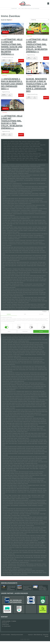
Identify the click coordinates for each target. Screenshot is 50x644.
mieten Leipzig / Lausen (33, 370)
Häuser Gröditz (16, 217)
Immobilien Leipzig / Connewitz (23, 302)
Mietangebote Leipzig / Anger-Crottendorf (22, 276)
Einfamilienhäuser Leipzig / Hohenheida (37, 351)
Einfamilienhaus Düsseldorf (34, 195)
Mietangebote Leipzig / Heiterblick (18, 336)
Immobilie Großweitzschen (42, 212)
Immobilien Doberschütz (7, 185)
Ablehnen (9, 331)
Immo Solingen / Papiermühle (41, 536)
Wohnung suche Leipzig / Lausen (31, 368)
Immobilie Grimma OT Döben (8, 207)
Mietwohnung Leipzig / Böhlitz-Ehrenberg (10, 291)
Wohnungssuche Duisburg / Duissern (9, 190)
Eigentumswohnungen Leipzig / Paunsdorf (10, 457)
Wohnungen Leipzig (14, 249)
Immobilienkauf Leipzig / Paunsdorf (31, 463)
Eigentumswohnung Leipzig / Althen (23, 262)
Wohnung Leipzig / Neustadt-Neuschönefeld (39, 452)
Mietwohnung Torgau (29, 556)
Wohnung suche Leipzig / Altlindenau (39, 271)
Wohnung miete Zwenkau (7, 572)
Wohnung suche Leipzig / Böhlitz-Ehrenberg (14, 292)
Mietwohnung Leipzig (6, 249)
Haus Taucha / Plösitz (15, 551)
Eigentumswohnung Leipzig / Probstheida (26, 472)
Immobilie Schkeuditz (21, 525)
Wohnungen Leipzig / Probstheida (9, 474)
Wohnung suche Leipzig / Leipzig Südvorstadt (15, 378)
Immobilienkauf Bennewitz (15, 167)
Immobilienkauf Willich (7, 562)
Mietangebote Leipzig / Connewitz (18, 297)
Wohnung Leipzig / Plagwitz (24, 468)
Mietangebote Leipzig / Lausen (16, 366)
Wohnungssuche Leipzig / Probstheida (36, 474)
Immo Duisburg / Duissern (7, 187)
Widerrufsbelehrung (38, 635)
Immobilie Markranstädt (15, 512)
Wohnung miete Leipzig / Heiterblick (25, 338)
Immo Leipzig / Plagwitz (7, 465)
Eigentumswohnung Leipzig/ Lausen (23, 489)
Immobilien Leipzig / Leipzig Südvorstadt (17, 381)
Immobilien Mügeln (36, 514)
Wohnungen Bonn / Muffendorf (13, 170)
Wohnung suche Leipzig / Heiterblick (38, 338)
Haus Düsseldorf (21, 194)
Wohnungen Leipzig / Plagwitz (8, 467)
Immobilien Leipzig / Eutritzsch (23, 309)
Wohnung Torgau (37, 557)
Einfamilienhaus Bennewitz (25, 167)
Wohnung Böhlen (37, 180)
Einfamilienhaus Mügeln (16, 515)
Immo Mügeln (5, 514)
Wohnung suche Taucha (39, 544)
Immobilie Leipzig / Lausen (42, 370)
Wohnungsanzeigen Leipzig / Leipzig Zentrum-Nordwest (25, 405)
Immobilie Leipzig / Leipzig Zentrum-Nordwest (34, 406)
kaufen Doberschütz (33, 183)
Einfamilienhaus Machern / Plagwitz (9, 499)
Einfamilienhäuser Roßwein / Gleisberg (36, 520)
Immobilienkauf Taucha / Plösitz (28, 552)
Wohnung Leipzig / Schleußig (35, 482)
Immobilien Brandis (36, 175)
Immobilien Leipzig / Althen (31, 266)
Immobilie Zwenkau (16, 574)
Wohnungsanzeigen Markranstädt (31, 510)
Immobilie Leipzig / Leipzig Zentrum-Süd (11, 417)
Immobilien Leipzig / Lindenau (22, 432)
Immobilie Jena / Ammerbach (33, 237)
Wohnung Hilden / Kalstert (24, 224)
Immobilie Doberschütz (41, 183)
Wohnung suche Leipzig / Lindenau (37, 428)
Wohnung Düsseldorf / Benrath (23, 202)
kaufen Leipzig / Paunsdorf (33, 462)
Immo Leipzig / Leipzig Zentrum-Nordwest (10, 400)
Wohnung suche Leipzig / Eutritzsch (37, 306)
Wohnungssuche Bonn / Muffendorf (9, 172)
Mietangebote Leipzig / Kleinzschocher (21, 358)
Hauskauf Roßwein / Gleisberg (41, 519)
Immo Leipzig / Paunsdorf (37, 457)
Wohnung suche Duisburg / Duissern (38, 188)
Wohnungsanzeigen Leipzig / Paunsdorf (10, 462)
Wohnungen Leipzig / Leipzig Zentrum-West (32, 420)
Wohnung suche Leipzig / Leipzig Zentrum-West (22, 422)
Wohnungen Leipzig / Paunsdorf (41, 458)
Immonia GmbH (20, 635)
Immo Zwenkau (5, 571)
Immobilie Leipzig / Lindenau (11, 432)
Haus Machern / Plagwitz (16, 495)
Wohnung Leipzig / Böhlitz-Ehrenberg (19, 294)
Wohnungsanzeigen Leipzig (16, 251)
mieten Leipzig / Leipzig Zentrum (25, 388)
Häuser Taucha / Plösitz (23, 551)
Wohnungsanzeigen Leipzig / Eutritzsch (23, 308)
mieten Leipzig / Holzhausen (8, 354)
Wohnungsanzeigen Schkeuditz (39, 524)
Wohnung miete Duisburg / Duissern (25, 188)
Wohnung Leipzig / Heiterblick (36, 339)
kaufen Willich (21, 561)
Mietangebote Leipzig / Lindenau (18, 427)
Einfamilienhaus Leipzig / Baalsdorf (37, 286)
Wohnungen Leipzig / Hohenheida (14, 344)
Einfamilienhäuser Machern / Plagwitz (22, 499)
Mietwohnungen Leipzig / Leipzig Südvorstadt (39, 375)
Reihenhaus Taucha (22, 544)
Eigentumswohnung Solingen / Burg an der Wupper (31, 527)
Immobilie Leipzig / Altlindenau (13, 274)
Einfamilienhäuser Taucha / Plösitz (9, 554)
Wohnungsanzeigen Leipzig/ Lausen (36, 490)
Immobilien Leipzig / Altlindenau (24, 274)
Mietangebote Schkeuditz (14, 522)
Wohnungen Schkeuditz (43, 522)
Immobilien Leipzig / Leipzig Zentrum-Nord (31, 398)
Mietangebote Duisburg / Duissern (19, 187)
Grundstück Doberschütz (17, 183)
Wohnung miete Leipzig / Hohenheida (27, 344)
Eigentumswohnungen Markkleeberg (9, 500)
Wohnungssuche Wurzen (22, 566)
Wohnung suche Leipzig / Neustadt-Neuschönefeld (26, 450)
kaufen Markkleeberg (6, 505)
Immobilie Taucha (12, 547)
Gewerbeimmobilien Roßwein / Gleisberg (10, 517)
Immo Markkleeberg (32, 500)
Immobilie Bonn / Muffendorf (12, 173)
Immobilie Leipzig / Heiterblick (12, 341)
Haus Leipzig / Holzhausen (30, 353)
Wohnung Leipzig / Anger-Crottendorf (19, 281)
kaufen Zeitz (9, 569)
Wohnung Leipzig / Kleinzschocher (14, 363)
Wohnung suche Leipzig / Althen (11, 264)
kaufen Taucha (43, 546)
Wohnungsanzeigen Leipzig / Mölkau (37, 442)
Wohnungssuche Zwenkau (27, 572)
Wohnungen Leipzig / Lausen (8, 368)
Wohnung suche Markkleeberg (8, 504)
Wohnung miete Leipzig (30, 249)
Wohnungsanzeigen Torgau (28, 557)
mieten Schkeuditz (14, 525)
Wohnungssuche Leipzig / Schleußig (9, 482)
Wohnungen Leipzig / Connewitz (12, 299)
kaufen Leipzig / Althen (12, 266)
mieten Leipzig (5, 252)
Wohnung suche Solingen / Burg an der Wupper (35, 529)
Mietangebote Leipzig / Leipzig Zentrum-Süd (24, 410)
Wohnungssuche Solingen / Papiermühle (38, 537)
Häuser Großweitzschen (24, 212)
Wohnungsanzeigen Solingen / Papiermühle (10, 539)
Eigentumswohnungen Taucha (8, 542)
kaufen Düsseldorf (35, 194)
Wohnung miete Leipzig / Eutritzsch (24, 306)
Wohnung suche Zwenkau (17, 572)
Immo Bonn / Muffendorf (7, 168)
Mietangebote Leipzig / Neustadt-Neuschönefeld (26, 447)
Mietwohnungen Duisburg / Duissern (32, 187)
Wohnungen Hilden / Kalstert (8, 222)
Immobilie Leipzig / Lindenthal (12, 438)
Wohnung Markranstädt (42, 510)
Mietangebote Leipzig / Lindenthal (18, 433)
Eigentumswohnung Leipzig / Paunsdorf (25, 457)
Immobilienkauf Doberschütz (17, 185)
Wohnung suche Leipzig (39, 249)
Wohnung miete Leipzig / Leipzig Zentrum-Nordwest (12, 403)
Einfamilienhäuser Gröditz (25, 219)
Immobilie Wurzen (9, 567)
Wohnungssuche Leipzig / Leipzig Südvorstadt (32, 378)
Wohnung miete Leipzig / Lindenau (24, 428)
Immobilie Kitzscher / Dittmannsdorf (15, 242)
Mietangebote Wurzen (12, 564)
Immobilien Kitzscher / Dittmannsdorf (28, 242)
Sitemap (47, 636)
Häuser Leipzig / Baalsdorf (38, 284)
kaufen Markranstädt (6, 512)
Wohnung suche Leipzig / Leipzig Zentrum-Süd (16, 413)
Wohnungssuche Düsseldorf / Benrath (36, 200)
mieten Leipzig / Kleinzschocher (26, 363)
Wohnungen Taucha (14, 544)
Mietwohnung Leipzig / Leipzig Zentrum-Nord (16, 393)
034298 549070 (14, 8)
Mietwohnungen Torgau (20, 556)
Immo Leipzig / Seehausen (22, 485)
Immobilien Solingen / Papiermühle (17, 541)
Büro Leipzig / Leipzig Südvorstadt (9, 373)
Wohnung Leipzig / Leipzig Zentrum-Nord (31, 396)
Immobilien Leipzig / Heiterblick (23, 341)
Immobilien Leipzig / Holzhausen (30, 354)
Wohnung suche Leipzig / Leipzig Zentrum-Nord (22, 395)
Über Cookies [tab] (41, 314)
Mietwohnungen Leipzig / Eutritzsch (31, 304)
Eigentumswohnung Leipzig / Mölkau (23, 440)
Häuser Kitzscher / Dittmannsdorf (32, 240)
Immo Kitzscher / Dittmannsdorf (8, 240)
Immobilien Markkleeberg (32, 505)
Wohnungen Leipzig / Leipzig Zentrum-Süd (28, 411)
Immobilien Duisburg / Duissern (27, 192)
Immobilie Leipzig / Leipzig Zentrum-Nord (15, 398)
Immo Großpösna (6, 209)
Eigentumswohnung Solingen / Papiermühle (27, 536)
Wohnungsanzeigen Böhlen (29, 180)
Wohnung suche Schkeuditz (18, 524)
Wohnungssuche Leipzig (7, 251)
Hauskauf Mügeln (43, 514)
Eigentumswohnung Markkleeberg (22, 500)
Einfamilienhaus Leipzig (35, 252)
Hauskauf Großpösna (6, 210)
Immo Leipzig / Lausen (7, 366)
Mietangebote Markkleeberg (41, 500)
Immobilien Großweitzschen (7, 214)
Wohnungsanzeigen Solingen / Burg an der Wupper (29, 531)
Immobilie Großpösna (34, 209)
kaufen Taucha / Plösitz (32, 551)
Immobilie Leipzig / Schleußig (11, 484)
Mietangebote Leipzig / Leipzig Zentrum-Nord (24, 391)
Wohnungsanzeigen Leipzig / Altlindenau (23, 272)
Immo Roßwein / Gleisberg (22, 517)
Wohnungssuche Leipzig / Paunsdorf (35, 460)
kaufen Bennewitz (26, 165)
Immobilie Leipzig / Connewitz (12, 302)
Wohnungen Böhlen (37, 178)
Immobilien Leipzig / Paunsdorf (19, 463)
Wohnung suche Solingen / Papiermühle (23, 537)
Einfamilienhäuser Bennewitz (35, 167)
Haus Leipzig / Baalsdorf (28, 284)
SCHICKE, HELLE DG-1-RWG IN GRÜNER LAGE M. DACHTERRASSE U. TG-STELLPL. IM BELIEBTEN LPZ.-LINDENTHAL (11, 590)
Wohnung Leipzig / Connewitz (36, 301)
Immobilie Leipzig (11, 252)
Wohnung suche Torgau (10, 557)
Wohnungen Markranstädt (41, 509)
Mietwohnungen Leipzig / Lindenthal (31, 433)
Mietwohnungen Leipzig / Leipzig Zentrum (36, 383)
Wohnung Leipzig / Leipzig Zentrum (12, 388)
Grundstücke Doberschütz (7, 183)
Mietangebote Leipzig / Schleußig (18, 479)
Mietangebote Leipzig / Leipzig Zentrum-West (24, 418)
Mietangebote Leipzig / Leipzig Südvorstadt (23, 375)
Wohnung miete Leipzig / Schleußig (24, 480)
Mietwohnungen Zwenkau (22, 571)
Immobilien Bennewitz (41, 165)
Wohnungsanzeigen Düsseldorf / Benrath (10, 202)
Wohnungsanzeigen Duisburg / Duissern (23, 190)
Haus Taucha (31, 546)
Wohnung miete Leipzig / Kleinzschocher (37, 360)
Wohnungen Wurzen (38, 564)
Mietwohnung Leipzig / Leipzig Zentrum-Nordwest (18, 401)
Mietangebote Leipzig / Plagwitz (17, 465)
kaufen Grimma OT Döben (40, 205)
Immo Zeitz (5, 569)
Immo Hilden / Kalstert (7, 220)
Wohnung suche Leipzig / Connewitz (38, 299)
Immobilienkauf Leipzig (26, 252)
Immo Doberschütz (25, 183)
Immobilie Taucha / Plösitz (41, 551)
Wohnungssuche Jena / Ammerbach (27, 235)
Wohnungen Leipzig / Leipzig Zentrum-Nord (32, 393)
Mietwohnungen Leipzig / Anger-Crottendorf (38, 276)
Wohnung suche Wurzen (12, 566)
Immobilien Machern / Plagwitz (15, 497)
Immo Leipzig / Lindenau (7, 427)
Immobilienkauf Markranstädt (34, 512)
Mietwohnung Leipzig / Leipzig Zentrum (10, 385)
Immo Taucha (27, 542)
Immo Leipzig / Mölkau (34, 440)
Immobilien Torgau (13, 559)
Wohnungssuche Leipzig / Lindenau (9, 430)
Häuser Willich (15, 561)
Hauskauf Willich (40, 561)
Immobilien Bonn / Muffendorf (23, 173)
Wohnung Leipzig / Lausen (24, 370)
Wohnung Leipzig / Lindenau (35, 430)
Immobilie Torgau (6, 559)
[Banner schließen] (48, 312)
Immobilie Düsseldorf (43, 194)
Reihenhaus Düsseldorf (13, 194)
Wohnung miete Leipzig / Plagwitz (20, 467)
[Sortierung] (40, 20)
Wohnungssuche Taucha (7, 546)
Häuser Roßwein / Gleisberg (42, 517)
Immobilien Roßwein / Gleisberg (30, 519)
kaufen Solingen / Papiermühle (36, 539)
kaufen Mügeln (22, 514)
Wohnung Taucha (25, 546)
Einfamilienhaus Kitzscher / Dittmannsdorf (31, 244)
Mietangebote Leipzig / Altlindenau (19, 269)
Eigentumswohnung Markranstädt (22, 509)
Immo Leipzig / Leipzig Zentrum (8, 383)
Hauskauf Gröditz (42, 217)
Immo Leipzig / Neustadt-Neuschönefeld (10, 447)
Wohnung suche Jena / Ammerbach (14, 235)
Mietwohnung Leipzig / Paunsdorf (29, 458)
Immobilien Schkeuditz (30, 525)
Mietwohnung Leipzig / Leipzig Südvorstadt (10, 376)
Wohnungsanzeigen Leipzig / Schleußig (23, 482)
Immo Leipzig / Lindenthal (7, 433)
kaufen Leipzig (42, 251)
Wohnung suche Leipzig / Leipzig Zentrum (10, 386)
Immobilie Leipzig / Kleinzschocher (39, 363)
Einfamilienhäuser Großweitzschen (9, 215)
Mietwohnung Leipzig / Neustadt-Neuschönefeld (17, 448)
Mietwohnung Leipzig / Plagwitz (41, 465)
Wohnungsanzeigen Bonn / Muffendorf (23, 172)
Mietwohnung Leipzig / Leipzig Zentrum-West (16, 420)
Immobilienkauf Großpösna (15, 210)
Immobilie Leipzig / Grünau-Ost (16, 334)
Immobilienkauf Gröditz (7, 219)
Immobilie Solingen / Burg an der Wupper (32, 532)
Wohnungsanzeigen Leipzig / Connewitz (23, 301)
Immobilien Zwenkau (24, 574)
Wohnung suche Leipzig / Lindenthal (38, 435)
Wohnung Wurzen (40, 566)
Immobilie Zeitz (15, 569)
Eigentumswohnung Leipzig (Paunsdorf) (25, 256)
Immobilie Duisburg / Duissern (15, 192)
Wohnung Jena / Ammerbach (12, 237)
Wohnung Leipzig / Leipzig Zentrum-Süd (28, 415)
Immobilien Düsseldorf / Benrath (12, 204)
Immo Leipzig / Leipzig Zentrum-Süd (9, 410)
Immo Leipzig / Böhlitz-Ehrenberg (8, 289)
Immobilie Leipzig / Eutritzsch (12, 309)
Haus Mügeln (10, 514)
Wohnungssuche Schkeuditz (28, 524)
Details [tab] (25, 314)
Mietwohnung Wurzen (30, 564)
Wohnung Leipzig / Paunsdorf (22, 462)
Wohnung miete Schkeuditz (7, 524)
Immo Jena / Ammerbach (36, 234)
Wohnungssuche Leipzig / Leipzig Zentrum (25, 386)
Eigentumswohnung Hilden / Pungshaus (25, 227)
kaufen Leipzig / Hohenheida (33, 348)
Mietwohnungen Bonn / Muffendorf (30, 168)
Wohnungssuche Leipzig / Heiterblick (9, 339)
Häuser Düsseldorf (28, 194)
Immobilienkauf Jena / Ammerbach (13, 239)
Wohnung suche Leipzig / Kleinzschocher (10, 361)
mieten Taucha (5, 547)
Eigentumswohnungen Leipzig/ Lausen (9, 489)
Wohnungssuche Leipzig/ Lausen (23, 490)
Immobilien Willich (34, 561)
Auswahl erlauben (25, 331)
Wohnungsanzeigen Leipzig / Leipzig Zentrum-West (14, 423)
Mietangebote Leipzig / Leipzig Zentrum (21, 383)
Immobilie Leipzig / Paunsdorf (8, 463)
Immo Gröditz (5, 217)
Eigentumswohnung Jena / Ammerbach (25, 234)
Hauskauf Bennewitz (6, 167)
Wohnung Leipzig (25, 251)
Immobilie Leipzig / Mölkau (22, 443)
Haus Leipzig (31, 251)
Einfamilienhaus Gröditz (16, 219)
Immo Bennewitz (6, 165)
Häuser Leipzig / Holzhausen (41, 353)
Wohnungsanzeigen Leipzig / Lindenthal (23, 437)
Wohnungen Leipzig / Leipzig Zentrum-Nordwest (36, 401)
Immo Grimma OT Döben (31, 205)
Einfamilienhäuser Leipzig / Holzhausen (14, 356)
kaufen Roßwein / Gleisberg (7, 519)
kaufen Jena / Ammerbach (23, 237)
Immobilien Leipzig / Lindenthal (23, 438)
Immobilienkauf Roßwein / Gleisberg (9, 520)
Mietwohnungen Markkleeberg (8, 502)
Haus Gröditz (10, 217)
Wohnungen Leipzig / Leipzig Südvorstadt (25, 376)
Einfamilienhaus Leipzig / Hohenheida (23, 351)
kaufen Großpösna (27, 209)
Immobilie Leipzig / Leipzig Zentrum (37, 388)
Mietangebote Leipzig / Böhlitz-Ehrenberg (22, 289)
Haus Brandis (11, 175)
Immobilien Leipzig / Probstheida (13, 477)
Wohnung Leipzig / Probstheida (23, 475)
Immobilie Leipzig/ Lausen (22, 492)
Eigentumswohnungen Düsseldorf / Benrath (10, 199)
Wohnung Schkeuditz (6, 525)
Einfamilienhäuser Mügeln (25, 515)
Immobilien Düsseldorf (7, 195)
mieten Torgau (43, 557)
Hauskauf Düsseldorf (15, 195)
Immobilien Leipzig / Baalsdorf (25, 286)
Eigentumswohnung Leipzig (19, 247)
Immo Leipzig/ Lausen (34, 489)
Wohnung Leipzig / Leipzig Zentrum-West (31, 423)
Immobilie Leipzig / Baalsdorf (15, 286)
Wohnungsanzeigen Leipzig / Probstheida (10, 475)
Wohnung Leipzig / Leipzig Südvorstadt (20, 380)
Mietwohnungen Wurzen (21, 564)
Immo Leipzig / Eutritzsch (7, 304)
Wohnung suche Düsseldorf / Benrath (22, 200)
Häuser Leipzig (36, 251)
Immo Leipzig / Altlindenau (7, 269)
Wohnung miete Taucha (30, 544)
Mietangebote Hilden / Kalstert (16, 220)
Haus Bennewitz (12, 165)
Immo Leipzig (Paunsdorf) (37, 256)
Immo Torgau (5, 556)
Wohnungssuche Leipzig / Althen (23, 264)
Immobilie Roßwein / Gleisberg (18, 519)
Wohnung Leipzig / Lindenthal (36, 437)
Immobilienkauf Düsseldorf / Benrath (25, 204)
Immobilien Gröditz (35, 217)
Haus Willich (10, 561)
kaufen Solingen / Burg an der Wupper (17, 532)
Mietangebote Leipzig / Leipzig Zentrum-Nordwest (27, 400)
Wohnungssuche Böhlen (19, 180)
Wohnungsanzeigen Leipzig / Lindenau (22, 430)
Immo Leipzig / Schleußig (7, 479)
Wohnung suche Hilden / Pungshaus (16, 229)
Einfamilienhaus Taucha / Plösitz (40, 552)
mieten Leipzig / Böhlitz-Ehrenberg (32, 294)
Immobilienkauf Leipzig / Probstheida (26, 477)
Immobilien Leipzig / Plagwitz (11, 470)
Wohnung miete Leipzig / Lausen (19, 368)
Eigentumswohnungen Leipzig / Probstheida (10, 472)
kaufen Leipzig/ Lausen (12, 492)
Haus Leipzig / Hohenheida (12, 348)
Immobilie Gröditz (28, 217)
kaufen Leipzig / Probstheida (34, 475)
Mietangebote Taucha (33, 542)
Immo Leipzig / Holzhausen (7, 353)
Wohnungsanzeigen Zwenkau (37, 572)
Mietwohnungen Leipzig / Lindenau (30, 427)
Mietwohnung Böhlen (29, 178)
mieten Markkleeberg (14, 505)
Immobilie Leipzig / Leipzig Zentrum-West (15, 425)
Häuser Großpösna (19, 209)
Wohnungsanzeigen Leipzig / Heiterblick (23, 339)
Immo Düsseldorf (6, 194)
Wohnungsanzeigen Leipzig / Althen (36, 264)
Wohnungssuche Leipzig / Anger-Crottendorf (31, 279)
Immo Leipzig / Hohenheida (7, 343)
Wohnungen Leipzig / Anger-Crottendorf (25, 277)
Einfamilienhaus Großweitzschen (41, 214)
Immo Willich (5, 561)
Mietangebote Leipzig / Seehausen (33, 485)
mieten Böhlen (43, 180)
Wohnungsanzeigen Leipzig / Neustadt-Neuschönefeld (21, 452)
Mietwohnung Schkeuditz (34, 522)
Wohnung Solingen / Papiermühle (24, 539)
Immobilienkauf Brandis (7, 177)
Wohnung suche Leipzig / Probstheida (22, 474)
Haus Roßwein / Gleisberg (32, 517)
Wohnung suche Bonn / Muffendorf (38, 170)
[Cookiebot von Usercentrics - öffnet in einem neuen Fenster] (41, 312)
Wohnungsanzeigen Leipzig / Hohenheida (29, 346)
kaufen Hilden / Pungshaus (23, 230)
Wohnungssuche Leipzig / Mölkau (24, 442)
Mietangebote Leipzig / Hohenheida (19, 343)
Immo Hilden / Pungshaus (37, 227)
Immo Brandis (5, 175)
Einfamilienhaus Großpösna (26, 210)
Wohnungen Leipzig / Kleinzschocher (23, 360)
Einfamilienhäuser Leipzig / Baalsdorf (9, 287)
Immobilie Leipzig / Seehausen (12, 487)
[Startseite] (25, 4)
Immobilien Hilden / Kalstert (7, 225)
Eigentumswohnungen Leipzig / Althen (9, 262)
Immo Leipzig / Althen (34, 262)
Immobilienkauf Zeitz (28, 569)
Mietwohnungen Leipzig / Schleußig (30, 479)
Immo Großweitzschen (7, 212)
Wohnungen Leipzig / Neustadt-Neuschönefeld (34, 448)
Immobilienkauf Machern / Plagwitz (38, 497)
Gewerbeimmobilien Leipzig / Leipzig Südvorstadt (38, 373)
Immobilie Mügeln (28, 514)
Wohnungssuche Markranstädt (19, 510)
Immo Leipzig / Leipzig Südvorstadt (9, 375)
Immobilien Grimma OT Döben (19, 207)
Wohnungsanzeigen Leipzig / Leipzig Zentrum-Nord (14, 396)
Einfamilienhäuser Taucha (7, 549)
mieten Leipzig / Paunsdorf (43, 462)
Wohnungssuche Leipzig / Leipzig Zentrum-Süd (33, 413)
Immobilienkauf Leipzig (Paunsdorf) (13, 261)
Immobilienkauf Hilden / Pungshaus (13, 232)
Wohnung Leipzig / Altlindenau (37, 272)
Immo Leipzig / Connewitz (7, 297)
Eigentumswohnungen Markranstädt (9, 509)
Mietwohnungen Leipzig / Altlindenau (32, 269)
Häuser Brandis (16, 175)
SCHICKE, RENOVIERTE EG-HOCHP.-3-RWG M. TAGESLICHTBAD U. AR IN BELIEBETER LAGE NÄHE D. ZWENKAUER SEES (36, 85)
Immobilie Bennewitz (33, 165)
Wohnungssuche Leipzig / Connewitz (9, 301)
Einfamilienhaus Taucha (42, 547)
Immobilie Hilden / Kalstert (43, 224)
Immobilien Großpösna (43, 209)
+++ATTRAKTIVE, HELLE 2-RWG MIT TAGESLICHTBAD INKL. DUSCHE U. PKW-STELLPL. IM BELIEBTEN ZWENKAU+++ (37, 45)
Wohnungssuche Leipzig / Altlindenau (9, 272)
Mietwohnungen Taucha (42, 542)
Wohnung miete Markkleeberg (40, 502)
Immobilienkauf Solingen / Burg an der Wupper (18, 534)
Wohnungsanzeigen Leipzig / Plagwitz (12, 468)
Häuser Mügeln (16, 514)
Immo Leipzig (26, 247)
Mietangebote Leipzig (33, 247)
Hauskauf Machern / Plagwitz (26, 497)
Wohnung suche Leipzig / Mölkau (11, 442)
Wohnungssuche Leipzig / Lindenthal (9, 437)
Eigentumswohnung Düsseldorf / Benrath (26, 199)
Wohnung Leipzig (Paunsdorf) (12, 259)
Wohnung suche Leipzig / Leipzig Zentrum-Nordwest (31, 403)
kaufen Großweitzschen (33, 212)
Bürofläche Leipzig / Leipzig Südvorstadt (22, 373)
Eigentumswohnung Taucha (19, 542)
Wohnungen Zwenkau (40, 571)
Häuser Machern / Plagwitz (26, 495)
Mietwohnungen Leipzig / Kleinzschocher (35, 358)
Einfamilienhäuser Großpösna (36, 210)
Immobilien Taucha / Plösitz (7, 552)
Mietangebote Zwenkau (13, 571)
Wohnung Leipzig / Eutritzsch (35, 308)
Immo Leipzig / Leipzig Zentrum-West (9, 418)
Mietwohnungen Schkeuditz (24, 522)
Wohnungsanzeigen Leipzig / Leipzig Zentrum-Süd (11, 415)
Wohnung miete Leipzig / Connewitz (25, 299)
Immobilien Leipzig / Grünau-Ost (28, 334)
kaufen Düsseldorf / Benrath (34, 202)
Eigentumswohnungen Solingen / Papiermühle (11, 536)
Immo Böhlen (5, 178)
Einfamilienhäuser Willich (24, 562)
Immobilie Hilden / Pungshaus (33, 230)
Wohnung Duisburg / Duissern (36, 190)
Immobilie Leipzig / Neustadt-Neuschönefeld (26, 453)
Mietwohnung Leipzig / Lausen (40, 366)
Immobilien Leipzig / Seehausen (24, 487)
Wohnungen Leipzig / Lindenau (12, 428)
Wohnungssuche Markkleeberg (19, 504)
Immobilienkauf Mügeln (7, 515)
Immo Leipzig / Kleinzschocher (8, 358)
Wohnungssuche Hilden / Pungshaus (30, 229)
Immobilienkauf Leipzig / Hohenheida (9, 351)
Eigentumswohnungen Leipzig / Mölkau (9, 440)
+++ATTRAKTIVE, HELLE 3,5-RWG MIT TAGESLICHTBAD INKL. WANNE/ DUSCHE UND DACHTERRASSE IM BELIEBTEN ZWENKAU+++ (12, 47)
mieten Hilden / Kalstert (33, 224)
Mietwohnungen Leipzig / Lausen (28, 366)
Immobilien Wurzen (16, 567)
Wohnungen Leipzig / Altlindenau (13, 271)
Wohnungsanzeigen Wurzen (32, 566)
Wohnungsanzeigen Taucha (17, 546)
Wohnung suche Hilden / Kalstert (31, 222)
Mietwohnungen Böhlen (20, 178)
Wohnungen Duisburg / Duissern (12, 188)
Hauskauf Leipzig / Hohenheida (37, 349)
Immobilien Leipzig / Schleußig (22, 484)
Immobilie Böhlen (6, 182)
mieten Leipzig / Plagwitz (34, 468)
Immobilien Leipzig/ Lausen (32, 492)
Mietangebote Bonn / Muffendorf (18, 168)
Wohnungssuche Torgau (19, 557)
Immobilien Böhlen (13, 182)
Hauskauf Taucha (26, 547)
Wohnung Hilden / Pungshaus (12, 230)
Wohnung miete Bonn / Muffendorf (25, 170)
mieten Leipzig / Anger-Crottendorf (32, 281)
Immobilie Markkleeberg (23, 505)
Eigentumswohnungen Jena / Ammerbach (10, 234)
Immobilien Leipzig (18, 252)
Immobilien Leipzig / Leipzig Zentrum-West (31, 425)
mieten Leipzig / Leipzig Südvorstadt (33, 380)
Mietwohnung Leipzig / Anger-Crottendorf (10, 277)
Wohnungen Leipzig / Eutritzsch (12, 306)
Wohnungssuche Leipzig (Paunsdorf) (29, 257)
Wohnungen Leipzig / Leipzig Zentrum (24, 385)
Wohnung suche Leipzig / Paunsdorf (22, 460)
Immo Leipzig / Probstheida (39, 472)
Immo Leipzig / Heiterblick (7, 336)
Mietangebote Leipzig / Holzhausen (19, 353)
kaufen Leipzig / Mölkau (13, 443)
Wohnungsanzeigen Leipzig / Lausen (12, 370)
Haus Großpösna (12, 209)
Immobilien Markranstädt (24, 512)
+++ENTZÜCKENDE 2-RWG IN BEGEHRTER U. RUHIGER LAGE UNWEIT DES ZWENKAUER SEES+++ (12, 84)
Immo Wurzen (5, 564)
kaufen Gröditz (22, 217)
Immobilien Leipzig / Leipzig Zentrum (9, 390)
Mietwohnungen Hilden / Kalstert (28, 220)
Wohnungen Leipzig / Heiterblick (12, 338)
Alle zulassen (41, 331)
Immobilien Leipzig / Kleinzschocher (9, 365)
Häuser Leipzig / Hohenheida (23, 348)
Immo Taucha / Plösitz (6, 551)
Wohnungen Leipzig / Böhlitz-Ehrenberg (25, 291)
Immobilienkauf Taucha (33, 547)
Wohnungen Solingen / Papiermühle (9, 537)
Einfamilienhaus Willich (15, 562)
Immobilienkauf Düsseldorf (24, 195)
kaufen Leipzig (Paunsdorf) (23, 259)
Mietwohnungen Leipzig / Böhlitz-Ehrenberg (38, 289)
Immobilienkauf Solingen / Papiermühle (31, 541)
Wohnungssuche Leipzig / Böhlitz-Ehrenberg (30, 292)
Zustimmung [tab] (9, 314)
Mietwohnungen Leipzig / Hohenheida (33, 343)
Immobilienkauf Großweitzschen (28, 214)
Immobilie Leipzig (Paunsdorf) (33, 259)
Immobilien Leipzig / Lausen (7, 371)
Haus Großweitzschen (15, 212)
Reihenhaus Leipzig (22, 249)
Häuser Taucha (37, 546)
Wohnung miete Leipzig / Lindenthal (25, 435)
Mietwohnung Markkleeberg (19, 502)
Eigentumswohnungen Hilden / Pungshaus (10, 227)
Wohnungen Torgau (37, 556)
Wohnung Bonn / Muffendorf (35, 172)
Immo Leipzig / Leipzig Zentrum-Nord (9, 391)
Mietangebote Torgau (12, 556)
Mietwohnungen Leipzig (42, 247)
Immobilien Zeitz (21, 569)
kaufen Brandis (22, 175)
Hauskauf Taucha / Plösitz (17, 552)
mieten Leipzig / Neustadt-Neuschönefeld (10, 453)
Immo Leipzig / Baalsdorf (7, 284)
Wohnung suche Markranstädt (8, 510)
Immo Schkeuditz (6, 522)
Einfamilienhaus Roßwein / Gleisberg (22, 520)
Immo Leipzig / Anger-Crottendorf (8, 276)
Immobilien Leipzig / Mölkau (32, 443)
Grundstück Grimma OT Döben (20, 205)
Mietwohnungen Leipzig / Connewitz (31, 297)
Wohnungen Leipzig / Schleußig (12, 480)
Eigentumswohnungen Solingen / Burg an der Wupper (12, 527)
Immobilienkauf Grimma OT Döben (31, 207)
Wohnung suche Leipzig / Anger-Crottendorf (15, 279)
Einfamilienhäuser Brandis (25, 177)
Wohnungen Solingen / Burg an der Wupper (18, 529)
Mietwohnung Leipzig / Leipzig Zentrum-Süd (12, 411)
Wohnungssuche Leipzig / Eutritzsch (9, 308)
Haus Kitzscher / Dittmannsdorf (20, 240)
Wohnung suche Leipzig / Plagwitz (32, 467)
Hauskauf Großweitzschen (18, 214)
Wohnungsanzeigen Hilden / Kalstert (12, 224)
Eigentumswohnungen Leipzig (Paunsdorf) (10, 256)
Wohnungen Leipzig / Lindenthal (12, 435)
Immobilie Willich (27, 561)
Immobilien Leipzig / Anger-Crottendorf (16, 282)
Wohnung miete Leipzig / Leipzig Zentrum (38, 385)
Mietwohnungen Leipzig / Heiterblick (31, 336)
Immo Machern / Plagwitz (7, 495)
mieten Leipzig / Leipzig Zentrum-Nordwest (17, 406)
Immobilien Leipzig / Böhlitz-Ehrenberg (16, 296)
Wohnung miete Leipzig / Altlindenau (26, 271)
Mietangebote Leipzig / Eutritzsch (18, 304)
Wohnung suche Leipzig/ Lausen (11, 490)
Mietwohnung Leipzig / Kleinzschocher (9, 360)
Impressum (30, 635)
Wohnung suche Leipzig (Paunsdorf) (16, 257)
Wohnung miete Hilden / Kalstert (19, 222)
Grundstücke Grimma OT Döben (8, 205)
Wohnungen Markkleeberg (29, 502)
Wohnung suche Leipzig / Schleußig (37, 480)
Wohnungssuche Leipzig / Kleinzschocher (25, 361)
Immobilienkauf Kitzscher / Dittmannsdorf (15, 244)
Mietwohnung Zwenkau (31, 571)
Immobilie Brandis (29, 175)
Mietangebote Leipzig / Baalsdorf (18, 284)
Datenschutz (46, 635)
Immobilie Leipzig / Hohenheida (13, 349)
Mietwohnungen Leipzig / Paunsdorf (16, 458)
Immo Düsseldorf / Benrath (39, 199)
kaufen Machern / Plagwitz (36, 495)
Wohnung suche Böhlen (10, 180)
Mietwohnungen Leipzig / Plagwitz (29, 465)
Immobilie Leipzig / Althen (21, 266)
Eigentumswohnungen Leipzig (8, 247)
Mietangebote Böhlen (12, 178)
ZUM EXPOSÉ (21, 61)
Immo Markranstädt (32, 509)
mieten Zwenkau (9, 574)
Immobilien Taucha (19, 547)
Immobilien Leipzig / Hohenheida (25, 349)
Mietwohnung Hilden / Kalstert (40, 220)
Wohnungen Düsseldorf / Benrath (8, 200)
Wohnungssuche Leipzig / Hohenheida (14, 346)
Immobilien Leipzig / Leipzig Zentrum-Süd (26, 417)
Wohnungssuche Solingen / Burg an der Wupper (11, 531)
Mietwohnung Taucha (6, 544)
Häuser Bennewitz (19, 165)
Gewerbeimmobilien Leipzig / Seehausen (10, 485)
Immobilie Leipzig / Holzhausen (19, 354)
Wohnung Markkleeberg (42, 504)
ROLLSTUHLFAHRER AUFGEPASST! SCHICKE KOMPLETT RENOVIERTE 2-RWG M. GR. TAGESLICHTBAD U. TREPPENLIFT (27, 590)
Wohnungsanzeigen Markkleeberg (31, 504)
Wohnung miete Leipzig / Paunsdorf (9, 460)
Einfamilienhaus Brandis (16, 177)
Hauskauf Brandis (43, 175)
